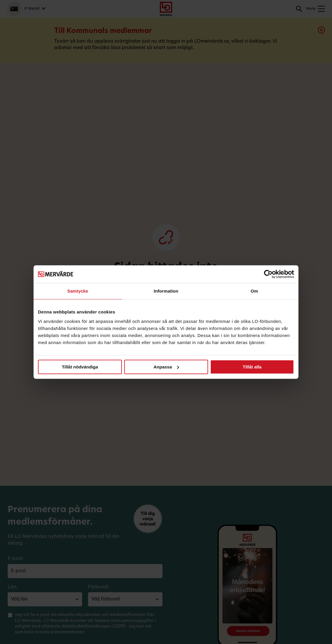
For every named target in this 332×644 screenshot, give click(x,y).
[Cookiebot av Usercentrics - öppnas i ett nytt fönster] (268, 274)
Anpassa (166, 367)
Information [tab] (166, 291)
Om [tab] (254, 291)
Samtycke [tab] (78, 291)
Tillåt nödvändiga (80, 367)
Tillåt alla (252, 367)
